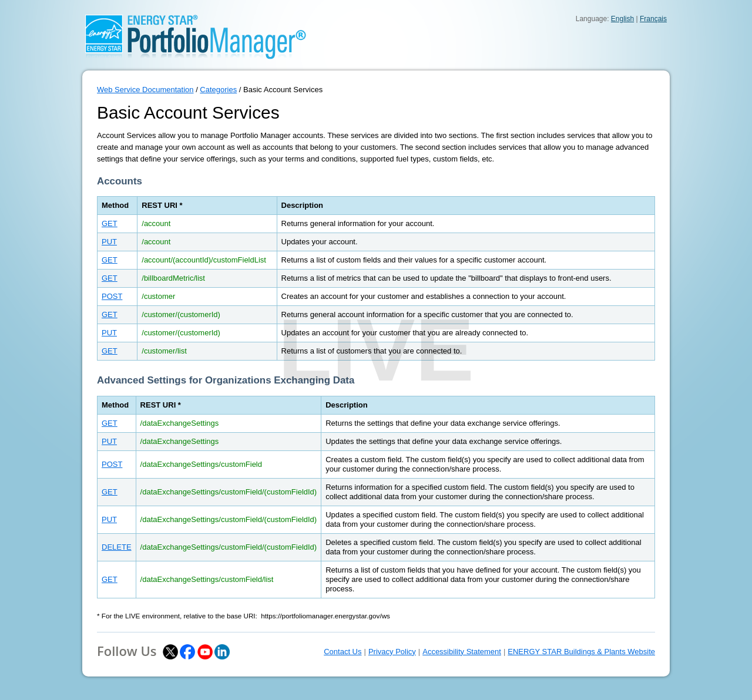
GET (110, 223)
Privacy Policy (392, 652)
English (622, 19)
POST (112, 296)
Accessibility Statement (462, 652)
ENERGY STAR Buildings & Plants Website (581, 652)
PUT (109, 242)
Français (653, 19)
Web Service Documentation (145, 90)
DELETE (117, 547)
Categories (218, 90)
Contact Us (343, 652)
